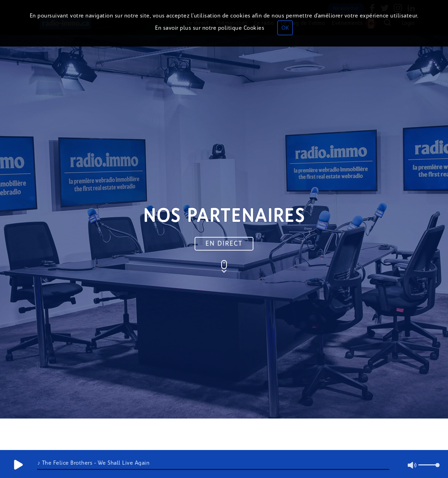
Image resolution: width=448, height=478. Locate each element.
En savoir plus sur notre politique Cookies (210, 28)
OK (285, 28)
